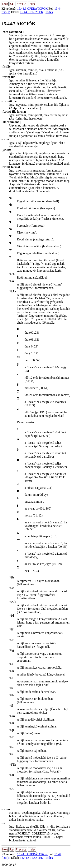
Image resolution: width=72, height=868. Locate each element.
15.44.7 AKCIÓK (19, 24)
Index (49, 12)
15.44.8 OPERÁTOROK (32, 9)
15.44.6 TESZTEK (32, 12)
